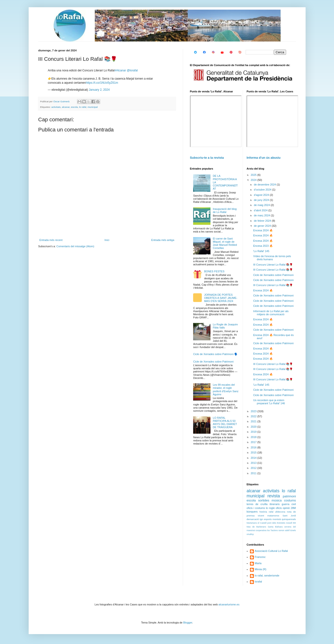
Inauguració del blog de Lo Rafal (225, 210)
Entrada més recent (51, 240)
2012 (254, 468)
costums (290, 500)
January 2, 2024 (99, 90)
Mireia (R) (261, 569)
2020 (254, 427)
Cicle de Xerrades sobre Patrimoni (213, 362)
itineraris (275, 504)
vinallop (250, 534)
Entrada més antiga (163, 240)
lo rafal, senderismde (267, 575)
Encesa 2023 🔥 (263, 246)
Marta (258, 563)
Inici (107, 240)
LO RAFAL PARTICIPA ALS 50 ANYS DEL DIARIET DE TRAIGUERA (225, 423)
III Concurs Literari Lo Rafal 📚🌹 (273, 265)
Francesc (260, 557)
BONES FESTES (214, 271)
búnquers (252, 512)
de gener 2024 (263, 226)
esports (268, 519)
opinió (286, 508)
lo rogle (270, 508)
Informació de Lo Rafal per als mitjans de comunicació (271, 313)
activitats (56, 107)
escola (74, 107)
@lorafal (132, 70)
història (263, 512)
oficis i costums (256, 508)
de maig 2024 (262, 205)
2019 (254, 432)
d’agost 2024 (262, 195)
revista (274, 496)
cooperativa (261, 530)
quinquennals (289, 519)
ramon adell (284, 530)
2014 (254, 458)
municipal (93, 107)
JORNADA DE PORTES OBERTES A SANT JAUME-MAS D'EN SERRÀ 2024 (221, 298)
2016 (254, 447)
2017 (254, 442)
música (277, 500)
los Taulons (272, 530)
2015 (254, 452)
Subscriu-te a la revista (207, 158)
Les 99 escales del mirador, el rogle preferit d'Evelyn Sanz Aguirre (226, 390)
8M (294, 523)
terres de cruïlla (257, 504)
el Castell (262, 523)
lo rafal (83, 107)
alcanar (66, 107)
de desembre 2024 (265, 185)
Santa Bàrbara (275, 527)
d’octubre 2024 (263, 190)
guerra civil (289, 504)
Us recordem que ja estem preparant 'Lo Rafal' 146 (269, 402)
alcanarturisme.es (229, 604)
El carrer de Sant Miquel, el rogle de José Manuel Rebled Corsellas (225, 243)
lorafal (258, 582)
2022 (254, 416)
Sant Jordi (289, 516)
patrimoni (289, 496)
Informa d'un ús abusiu (264, 158)
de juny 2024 (262, 200)
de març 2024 (262, 215)
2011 (254, 473)
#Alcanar (120, 70)
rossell (289, 523)
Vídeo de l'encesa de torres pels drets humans (272, 258)
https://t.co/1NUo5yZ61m (102, 83)
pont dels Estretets (276, 523)
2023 (254, 411)
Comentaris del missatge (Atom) (75, 246)
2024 (254, 180)
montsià (277, 519)
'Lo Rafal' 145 (261, 251)
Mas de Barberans (256, 527)
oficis (279, 508)
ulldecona (280, 512)
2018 (254, 437)
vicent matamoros (269, 516)
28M (293, 508)
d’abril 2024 (261, 210)
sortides (264, 500)
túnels (293, 530)
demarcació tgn (255, 519)
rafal (271, 512)
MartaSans (252, 523)
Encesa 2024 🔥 (263, 230)
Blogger (188, 623)
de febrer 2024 (263, 221)
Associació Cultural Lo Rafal (271, 551)
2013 (254, 463)
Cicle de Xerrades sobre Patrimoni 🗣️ (215, 354)
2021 (254, 421)
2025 (254, 175)
